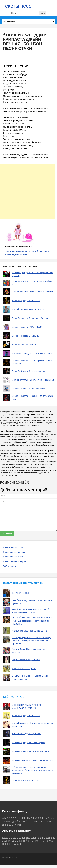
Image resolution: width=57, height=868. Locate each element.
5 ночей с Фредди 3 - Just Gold (26, 300)
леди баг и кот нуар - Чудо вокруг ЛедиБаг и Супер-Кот (32, 602)
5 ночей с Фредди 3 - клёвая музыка (29, 371)
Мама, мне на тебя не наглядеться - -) (29, 631)
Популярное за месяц (13, 557)
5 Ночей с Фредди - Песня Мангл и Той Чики (32, 292)
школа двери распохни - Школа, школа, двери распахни (30, 677)
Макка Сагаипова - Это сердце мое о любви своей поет (32, 724)
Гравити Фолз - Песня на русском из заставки (29, 650)
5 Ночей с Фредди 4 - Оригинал (26, 733)
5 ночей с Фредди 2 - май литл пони (28, 389)
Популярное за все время (15, 561)
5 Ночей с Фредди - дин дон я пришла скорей (33, 380)
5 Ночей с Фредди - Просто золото (28, 309)
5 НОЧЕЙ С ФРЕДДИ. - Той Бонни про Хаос (32, 353)
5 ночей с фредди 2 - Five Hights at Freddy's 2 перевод (32, 362)
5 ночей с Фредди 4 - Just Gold (26, 716)
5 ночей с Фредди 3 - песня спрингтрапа (30, 751)
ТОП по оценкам (11, 566)
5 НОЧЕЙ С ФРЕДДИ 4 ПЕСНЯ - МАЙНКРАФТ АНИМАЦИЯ (27, 706)
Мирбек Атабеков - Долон (24, 668)
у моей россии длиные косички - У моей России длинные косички (30, 611)
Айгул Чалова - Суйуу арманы (26, 660)
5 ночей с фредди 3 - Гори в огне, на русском (33, 760)
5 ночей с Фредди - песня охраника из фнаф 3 (33, 283)
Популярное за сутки (13, 547)
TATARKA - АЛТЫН (21, 593)
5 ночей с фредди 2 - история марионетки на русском (33, 274)
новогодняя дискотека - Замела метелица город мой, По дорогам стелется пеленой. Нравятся (31, 641)
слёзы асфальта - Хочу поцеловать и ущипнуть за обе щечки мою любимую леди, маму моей (32, 770)
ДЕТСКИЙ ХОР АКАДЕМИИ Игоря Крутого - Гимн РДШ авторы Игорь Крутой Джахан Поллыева (32, 621)
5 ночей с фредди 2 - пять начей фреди (30, 318)
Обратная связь (10, 858)
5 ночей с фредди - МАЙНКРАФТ (27, 327)
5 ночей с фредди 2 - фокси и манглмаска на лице (33, 397)
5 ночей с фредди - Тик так (24, 345)
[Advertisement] (27, 191)
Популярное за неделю (14, 552)
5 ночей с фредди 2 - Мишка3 (26, 336)
